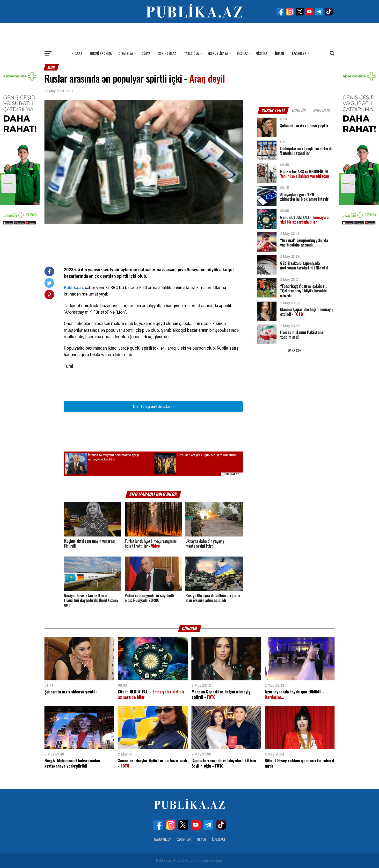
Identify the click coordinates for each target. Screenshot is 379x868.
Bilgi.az (242, 53)
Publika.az (74, 288)
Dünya (146, 53)
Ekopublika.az (218, 53)
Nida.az (77, 53)
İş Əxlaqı (219, 839)
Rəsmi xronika (101, 53)
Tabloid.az (192, 53)
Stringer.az (167, 53)
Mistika (261, 53)
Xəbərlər (184, 839)
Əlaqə (202, 839)
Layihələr (299, 53)
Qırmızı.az (126, 53)
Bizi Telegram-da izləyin (153, 406)
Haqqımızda (163, 839)
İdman (280, 53)
